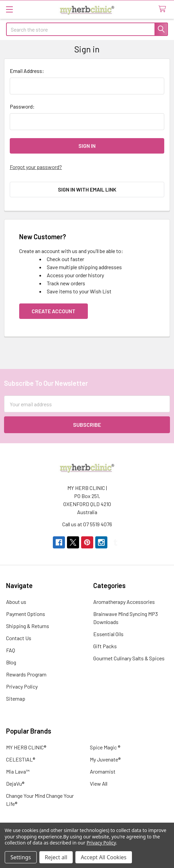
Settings (21, 857)
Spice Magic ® (105, 747)
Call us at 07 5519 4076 (87, 524)
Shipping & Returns (28, 626)
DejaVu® (15, 783)
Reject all (56, 857)
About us (16, 602)
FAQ (11, 650)
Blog (11, 662)
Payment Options (26, 614)
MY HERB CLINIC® (26, 747)
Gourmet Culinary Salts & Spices (129, 658)
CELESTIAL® (21, 759)
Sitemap (16, 698)
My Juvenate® (105, 759)
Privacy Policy (22, 686)
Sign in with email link (87, 189)
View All (99, 783)
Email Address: (27, 71)
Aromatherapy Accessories (124, 602)
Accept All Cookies (104, 857)
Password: (22, 106)
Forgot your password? (36, 167)
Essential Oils (108, 634)
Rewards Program (26, 674)
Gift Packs (105, 646)
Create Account (54, 311)
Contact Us (19, 638)
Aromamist (103, 771)
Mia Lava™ (18, 771)
